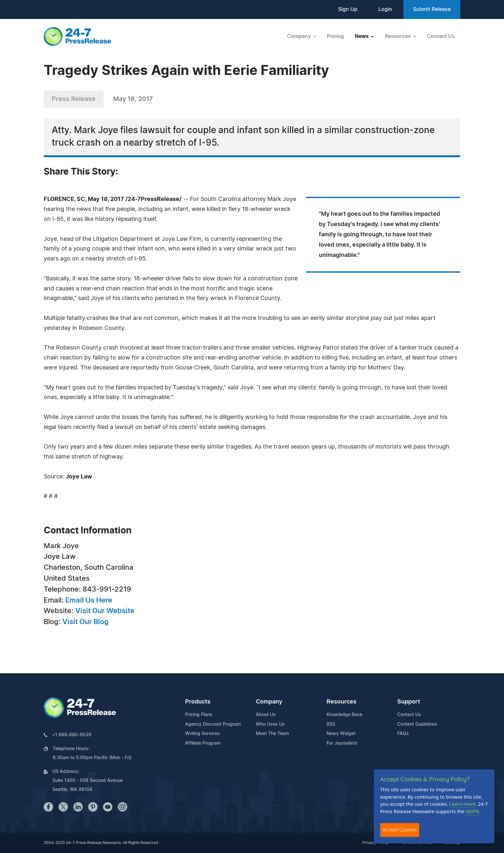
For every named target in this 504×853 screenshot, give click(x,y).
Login (385, 9)
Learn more (463, 804)
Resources (342, 702)
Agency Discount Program (213, 724)
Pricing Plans (199, 715)
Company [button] (300, 36)
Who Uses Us (270, 724)
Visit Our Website (105, 611)
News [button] (362, 36)
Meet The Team (272, 734)
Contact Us (441, 36)
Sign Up (348, 9)
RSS (331, 724)
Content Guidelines (417, 724)
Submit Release (432, 9)
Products (198, 702)
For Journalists (342, 743)
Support (409, 702)
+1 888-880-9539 (72, 735)
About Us (266, 715)
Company (269, 702)
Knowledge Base (344, 715)
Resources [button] (398, 36)
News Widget (341, 734)
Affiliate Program (203, 743)
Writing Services (203, 734)
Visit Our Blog (85, 622)
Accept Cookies (400, 830)
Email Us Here (89, 600)
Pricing (335, 36)
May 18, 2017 (133, 99)
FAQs (403, 734)
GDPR (472, 811)
